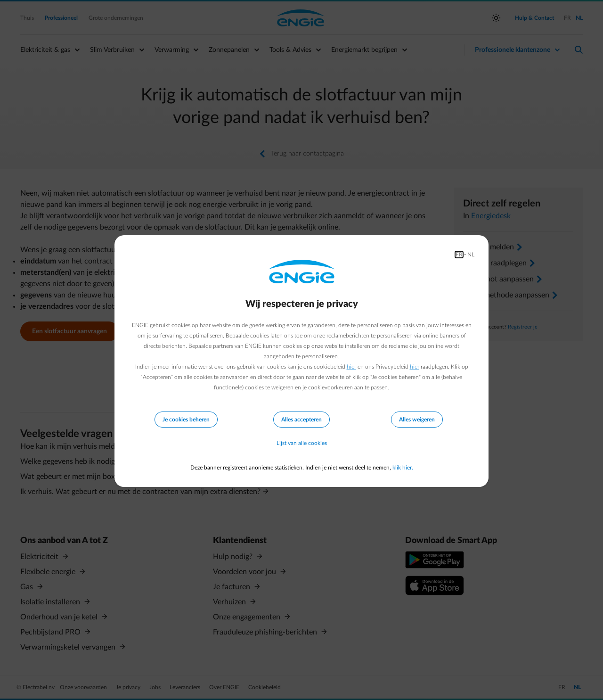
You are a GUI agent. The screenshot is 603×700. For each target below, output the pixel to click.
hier (351, 367)
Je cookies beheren (186, 420)
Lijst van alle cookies (302, 443)
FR (459, 255)
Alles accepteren (301, 420)
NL (471, 255)
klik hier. (403, 468)
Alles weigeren (417, 420)
